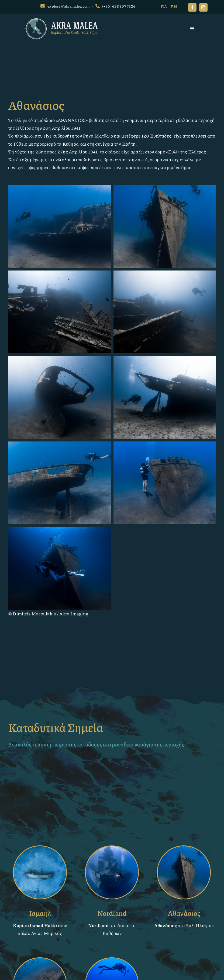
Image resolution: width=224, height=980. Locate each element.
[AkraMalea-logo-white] (61, 19)
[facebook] (192, 7)
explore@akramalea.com (68, 6)
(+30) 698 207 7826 (119, 6)
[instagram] (203, 7)
